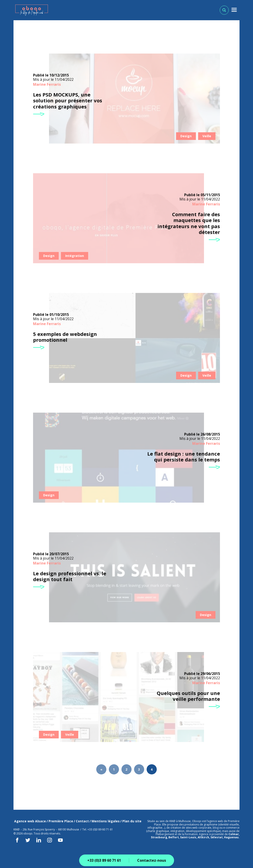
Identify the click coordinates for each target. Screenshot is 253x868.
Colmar (234, 834)
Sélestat (217, 837)
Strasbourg (159, 837)
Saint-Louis (188, 837)
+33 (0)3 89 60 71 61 (104, 860)
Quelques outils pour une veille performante (188, 696)
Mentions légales (106, 821)
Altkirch (203, 837)
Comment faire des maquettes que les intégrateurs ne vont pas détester (189, 223)
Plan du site (132, 821)
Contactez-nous (152, 860)
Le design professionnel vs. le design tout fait (70, 576)
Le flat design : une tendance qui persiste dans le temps (184, 457)
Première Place (61, 821)
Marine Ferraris (47, 84)
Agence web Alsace (30, 821)
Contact (82, 821)
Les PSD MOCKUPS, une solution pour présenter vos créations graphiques (68, 100)
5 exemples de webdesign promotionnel (65, 337)
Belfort (174, 837)
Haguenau (231, 837)
